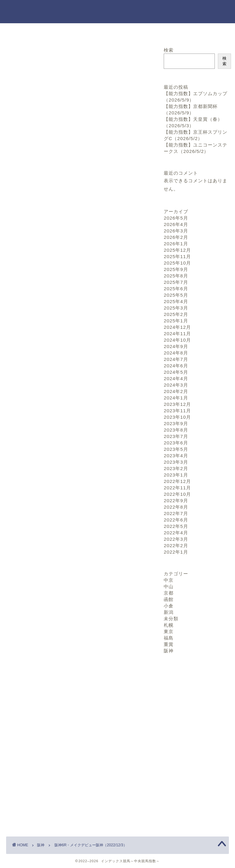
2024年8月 (176, 353)
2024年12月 (177, 327)
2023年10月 (177, 417)
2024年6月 (176, 366)
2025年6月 (176, 289)
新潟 (169, 612)
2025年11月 (177, 256)
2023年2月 (176, 468)
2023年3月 (176, 462)
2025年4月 (176, 301)
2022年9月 (176, 501)
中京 (169, 580)
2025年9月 (176, 269)
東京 (169, 631)
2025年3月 (176, 308)
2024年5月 (176, 372)
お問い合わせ (117, 31)
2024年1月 (176, 398)
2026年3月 (176, 231)
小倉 (169, 606)
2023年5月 (176, 449)
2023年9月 (176, 423)
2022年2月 (176, 545)
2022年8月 (176, 507)
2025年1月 (176, 321)
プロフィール (191, 31)
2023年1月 (176, 475)
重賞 (169, 644)
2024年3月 (176, 385)
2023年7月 (176, 436)
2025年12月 (177, 250)
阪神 (16, 56)
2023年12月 (177, 404)
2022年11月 (177, 488)
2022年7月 (176, 513)
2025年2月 (176, 314)
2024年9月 (176, 346)
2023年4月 (176, 456)
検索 (169, 50)
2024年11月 (177, 334)
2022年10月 (177, 494)
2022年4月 (176, 533)
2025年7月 (176, 282)
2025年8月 (176, 276)
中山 (169, 586)
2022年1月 (176, 552)
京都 (169, 593)
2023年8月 (176, 430)
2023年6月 (176, 443)
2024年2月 (176, 391)
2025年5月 (176, 295)
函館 (169, 599)
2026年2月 (176, 237)
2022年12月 (177, 481)
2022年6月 (176, 520)
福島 (169, 638)
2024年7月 (176, 359)
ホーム (44, 31)
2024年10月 (177, 340)
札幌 (169, 625)
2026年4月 (176, 224)
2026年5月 (176, 218)
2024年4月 (176, 378)
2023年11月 (177, 411)
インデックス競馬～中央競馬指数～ (117, 11)
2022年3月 (176, 539)
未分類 (171, 619)
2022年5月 (176, 526)
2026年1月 (176, 244)
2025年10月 (177, 263)
